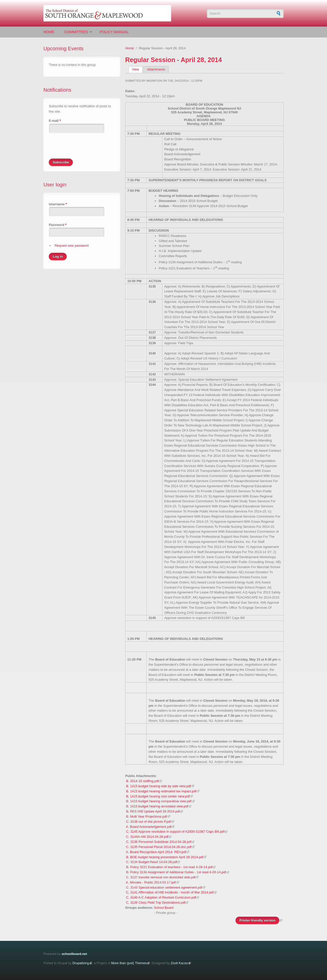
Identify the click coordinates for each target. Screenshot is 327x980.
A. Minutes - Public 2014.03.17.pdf (151, 882)
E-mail (55, 121)
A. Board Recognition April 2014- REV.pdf (156, 852)
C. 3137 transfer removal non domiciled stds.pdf (161, 877)
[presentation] (88, 149)
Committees (76, 32)
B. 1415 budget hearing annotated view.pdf (157, 806)
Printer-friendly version (257, 920)
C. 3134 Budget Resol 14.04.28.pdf (152, 862)
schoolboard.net (74, 954)
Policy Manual (114, 32)
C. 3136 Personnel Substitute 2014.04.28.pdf (159, 842)
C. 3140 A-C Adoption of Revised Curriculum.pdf (161, 897)
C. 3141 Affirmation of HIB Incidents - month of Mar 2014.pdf (170, 892)
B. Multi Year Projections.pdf (147, 816)
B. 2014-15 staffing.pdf (143, 781)
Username (58, 204)
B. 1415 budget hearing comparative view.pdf (159, 801)
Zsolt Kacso (179, 963)
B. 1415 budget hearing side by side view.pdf (159, 786)
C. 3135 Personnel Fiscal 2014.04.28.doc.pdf (159, 847)
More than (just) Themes (129, 963)
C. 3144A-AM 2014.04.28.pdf (147, 837)
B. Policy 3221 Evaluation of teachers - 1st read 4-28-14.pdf (170, 867)
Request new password (72, 246)
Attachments (156, 69)
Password (58, 225)
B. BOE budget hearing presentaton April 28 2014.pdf (165, 857)
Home (49, 32)
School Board (164, 908)
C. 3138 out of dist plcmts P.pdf (149, 822)
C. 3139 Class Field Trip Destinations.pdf (156, 903)
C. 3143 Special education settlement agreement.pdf (164, 887)
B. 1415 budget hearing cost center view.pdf (158, 796)
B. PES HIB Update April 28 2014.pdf (153, 811)
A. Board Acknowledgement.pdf (149, 827)
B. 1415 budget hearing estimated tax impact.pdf (161, 791)
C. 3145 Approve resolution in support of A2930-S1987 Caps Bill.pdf (175, 832)
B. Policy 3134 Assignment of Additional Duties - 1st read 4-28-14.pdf (176, 872)
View (137, 69)
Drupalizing (81, 963)
